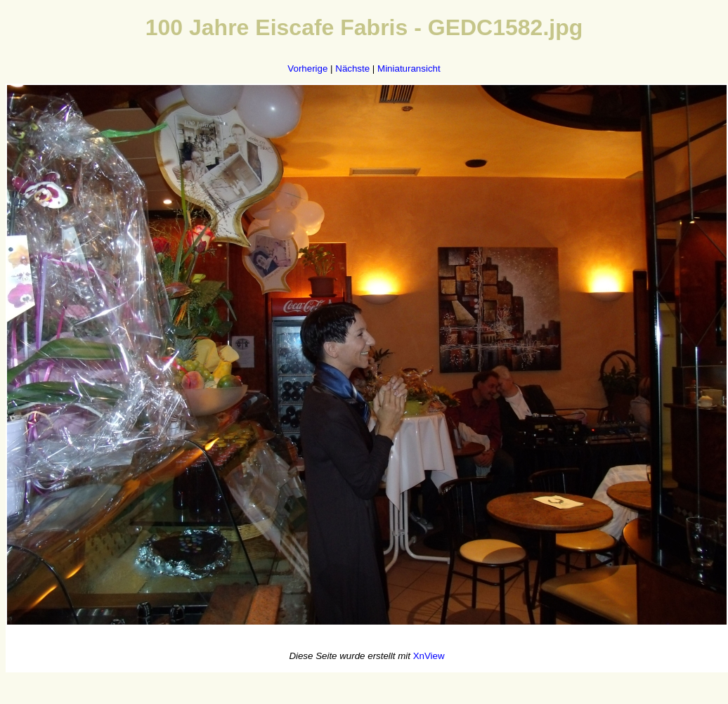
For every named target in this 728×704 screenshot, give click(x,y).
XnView (429, 656)
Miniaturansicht (409, 69)
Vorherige (307, 69)
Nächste (352, 69)
